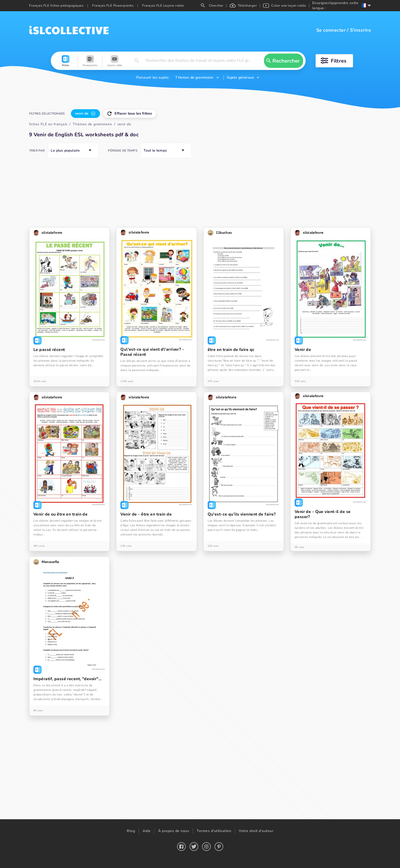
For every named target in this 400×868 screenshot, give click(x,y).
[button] (66, 62)
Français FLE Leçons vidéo (163, 6)
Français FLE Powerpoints (113, 6)
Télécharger (243, 6)
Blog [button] (131, 831)
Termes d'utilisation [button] (214, 831)
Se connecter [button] (331, 30)
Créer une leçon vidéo (285, 6)
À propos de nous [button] (174, 831)
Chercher (212, 6)
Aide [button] (147, 831)
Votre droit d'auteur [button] (256, 831)
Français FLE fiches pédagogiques (56, 6)
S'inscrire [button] (361, 30)
